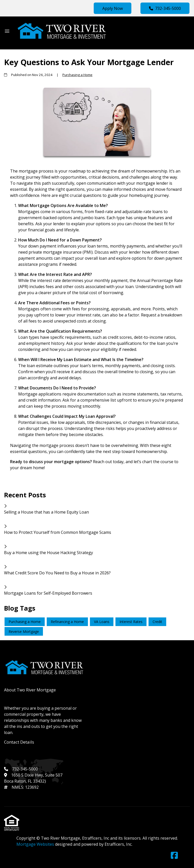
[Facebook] (174, 856)
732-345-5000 (165, 8)
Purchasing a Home (77, 75)
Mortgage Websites (36, 844)
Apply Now (113, 8)
